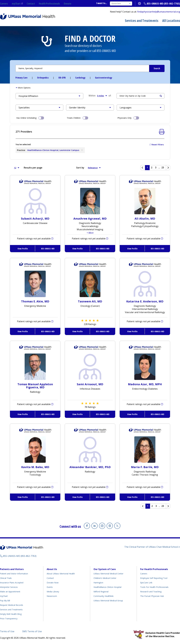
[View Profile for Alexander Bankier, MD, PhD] (90, 449)
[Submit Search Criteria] (157, 68)
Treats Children (77, 118)
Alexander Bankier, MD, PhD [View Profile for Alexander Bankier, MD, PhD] (90, 467)
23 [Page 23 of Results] (163, 167)
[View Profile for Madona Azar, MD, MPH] (145, 366)
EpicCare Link (146, 583)
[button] (49, 96)
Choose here (121, 3)
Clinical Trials (6, 578)
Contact (31, 4)
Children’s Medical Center (105, 578)
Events (50, 587)
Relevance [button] (94, 168)
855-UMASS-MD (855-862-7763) (163, 4)
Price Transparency (9, 619)
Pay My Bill (5, 601)
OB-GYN (62, 78)
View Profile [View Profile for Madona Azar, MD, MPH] (132, 414)
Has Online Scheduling (30, 118)
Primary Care (21, 78)
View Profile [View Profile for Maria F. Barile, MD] (132, 497)
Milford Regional (101, 592)
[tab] (90, 88)
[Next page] (168, 168)
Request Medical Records (12, 605)
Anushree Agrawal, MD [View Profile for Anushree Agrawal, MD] (90, 219)
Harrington (98, 583)
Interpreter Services (9, 587)
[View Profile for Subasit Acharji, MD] (35, 201)
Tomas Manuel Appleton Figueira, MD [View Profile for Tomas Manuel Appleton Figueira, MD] (35, 386)
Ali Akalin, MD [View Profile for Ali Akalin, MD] (145, 219)
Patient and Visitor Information (14, 574)
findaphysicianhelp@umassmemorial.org (159, 12)
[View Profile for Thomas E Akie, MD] (35, 284)
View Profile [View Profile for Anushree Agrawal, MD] (77, 249)
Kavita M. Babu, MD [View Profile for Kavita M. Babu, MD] (35, 467)
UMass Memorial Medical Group (108, 601)
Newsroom (52, 596)
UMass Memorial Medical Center (108, 574)
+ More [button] (90, 233)
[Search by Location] (140, 96)
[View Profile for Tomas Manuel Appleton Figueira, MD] (35, 366)
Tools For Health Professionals (154, 587)
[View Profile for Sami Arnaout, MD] (90, 366)
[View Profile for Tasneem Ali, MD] (90, 284)
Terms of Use (7, 631)
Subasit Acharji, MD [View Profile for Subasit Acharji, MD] (35, 219)
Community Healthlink (103, 596)
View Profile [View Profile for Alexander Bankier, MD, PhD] (77, 497)
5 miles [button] (102, 96)
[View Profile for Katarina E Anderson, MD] (145, 284)
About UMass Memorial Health (61, 574)
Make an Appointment (10, 592)
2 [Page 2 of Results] (152, 167)
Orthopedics (43, 78)
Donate (68, 4)
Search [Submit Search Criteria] (161, 96)
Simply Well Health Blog (11, 614)
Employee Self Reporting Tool (154, 578)
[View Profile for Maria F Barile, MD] (145, 449)
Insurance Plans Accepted (12, 583)
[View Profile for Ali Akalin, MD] (145, 201)
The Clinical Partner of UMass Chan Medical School (151, 547)
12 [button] (17, 168)
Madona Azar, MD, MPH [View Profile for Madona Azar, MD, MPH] (145, 384)
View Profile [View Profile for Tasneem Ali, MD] (77, 331)
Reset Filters (158, 145)
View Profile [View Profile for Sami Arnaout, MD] (77, 414)
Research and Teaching (151, 592)
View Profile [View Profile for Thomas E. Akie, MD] (23, 331)
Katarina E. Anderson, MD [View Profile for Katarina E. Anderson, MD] (145, 301)
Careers (4, 4)
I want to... (102, 3)
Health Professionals (49, 4)
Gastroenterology (104, 78)
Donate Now (53, 583)
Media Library (53, 592)
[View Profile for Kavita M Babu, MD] (35, 449)
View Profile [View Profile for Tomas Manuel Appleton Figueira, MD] (23, 414)
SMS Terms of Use (32, 631)
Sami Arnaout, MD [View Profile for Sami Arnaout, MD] (90, 384)
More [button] (24, 88)
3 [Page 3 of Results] (156, 167)
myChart (16, 4)
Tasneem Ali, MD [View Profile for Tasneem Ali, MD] (90, 301)
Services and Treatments (142, 21)
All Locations (171, 21)
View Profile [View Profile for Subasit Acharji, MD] (23, 249)
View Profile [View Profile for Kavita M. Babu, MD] (23, 497)
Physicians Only (128, 118)
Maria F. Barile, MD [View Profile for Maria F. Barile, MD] (145, 467)
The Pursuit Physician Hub (152, 596)
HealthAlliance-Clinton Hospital (107, 587)
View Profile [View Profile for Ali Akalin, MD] (132, 249)
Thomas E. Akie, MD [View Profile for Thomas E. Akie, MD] (35, 301)
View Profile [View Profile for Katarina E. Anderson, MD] (132, 331)
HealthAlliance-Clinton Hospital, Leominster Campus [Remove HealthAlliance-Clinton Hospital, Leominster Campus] (55, 150)
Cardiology (80, 78)
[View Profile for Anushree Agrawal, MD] (90, 201)
